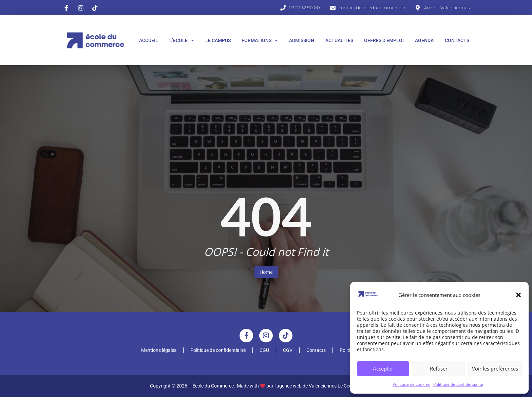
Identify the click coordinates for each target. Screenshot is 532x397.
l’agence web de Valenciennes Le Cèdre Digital (322, 386)
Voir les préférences (495, 368)
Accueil (149, 40)
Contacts (457, 40)
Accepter (383, 368)
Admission (302, 40)
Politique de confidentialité (458, 384)
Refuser (439, 368)
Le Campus (218, 40)
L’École (182, 40)
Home (266, 272)
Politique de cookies (411, 384)
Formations (260, 40)
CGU (264, 350)
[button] (518, 295)
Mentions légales (159, 350)
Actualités (339, 40)
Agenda (424, 40)
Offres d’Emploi (384, 40)
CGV (288, 350)
